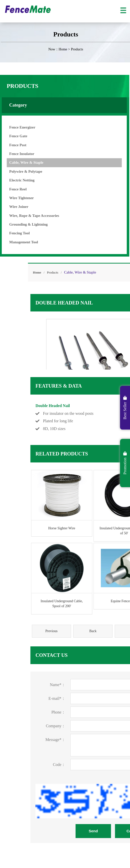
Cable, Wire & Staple (21, 162)
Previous (83, 631)
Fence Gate (13, 136)
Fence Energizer (17, 127)
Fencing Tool (14, 233)
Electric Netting (17, 180)
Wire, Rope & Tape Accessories (29, 216)
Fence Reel (13, 189)
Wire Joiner (14, 207)
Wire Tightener (16, 198)
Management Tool (18, 242)
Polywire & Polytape (20, 171)
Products (84, 272)
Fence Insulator (16, 154)
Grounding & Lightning (23, 224)
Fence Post (13, 145)
